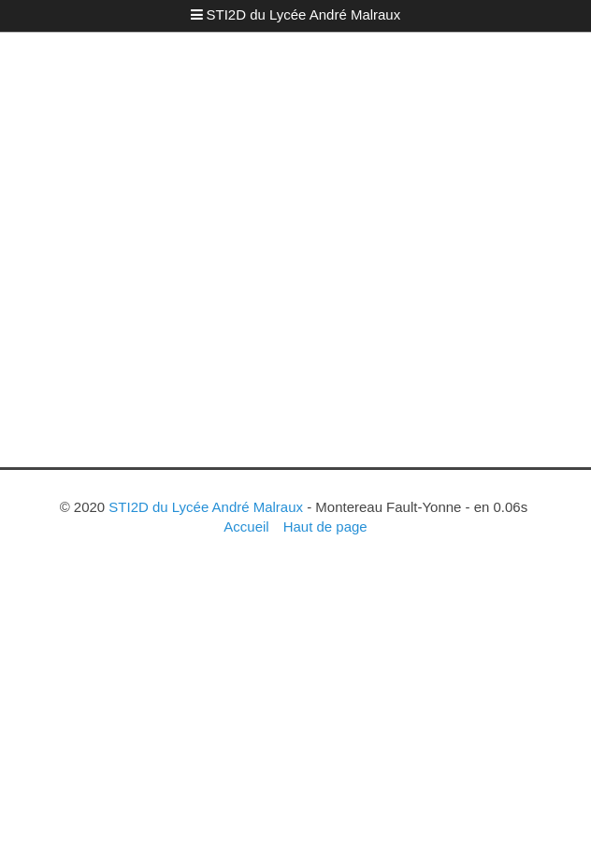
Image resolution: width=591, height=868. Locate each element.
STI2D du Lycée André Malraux (304, 14)
